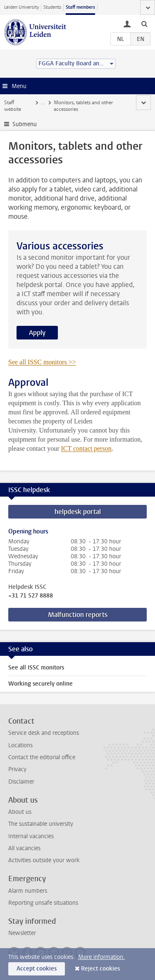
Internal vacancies (31, 836)
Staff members (80, 7)
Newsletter (22, 933)
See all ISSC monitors (36, 668)
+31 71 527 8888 (31, 596)
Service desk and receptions (44, 733)
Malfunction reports (78, 615)
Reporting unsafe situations (43, 903)
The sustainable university (41, 824)
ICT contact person (86, 448)
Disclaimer (21, 782)
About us (20, 812)
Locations (20, 745)
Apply (37, 333)
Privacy (17, 769)
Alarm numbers (28, 891)
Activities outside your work (44, 860)
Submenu (25, 124)
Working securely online (41, 684)
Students (52, 7)
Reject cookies (100, 969)
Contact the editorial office (42, 757)
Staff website (13, 106)
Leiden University (21, 7)
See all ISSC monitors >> (42, 362)
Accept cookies (37, 969)
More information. (101, 957)
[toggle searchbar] (144, 24)
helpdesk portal (78, 512)
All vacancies (24, 848)
